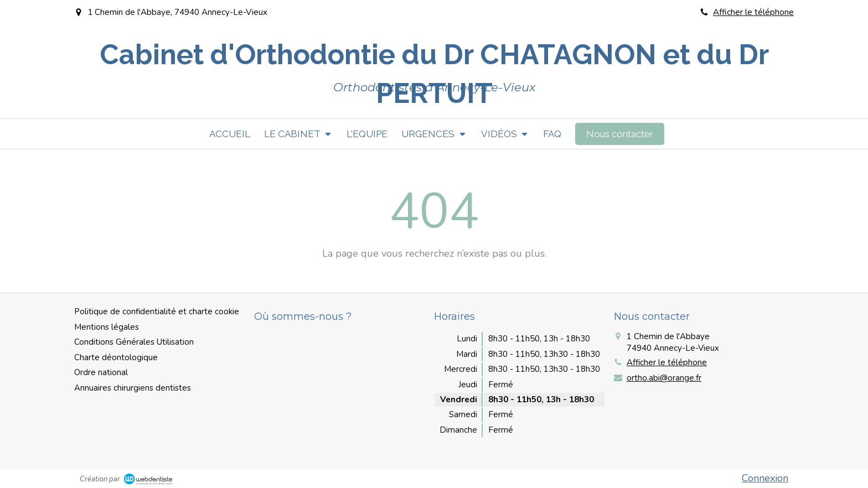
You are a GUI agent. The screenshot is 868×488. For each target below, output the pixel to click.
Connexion (765, 478)
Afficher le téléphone (753, 12)
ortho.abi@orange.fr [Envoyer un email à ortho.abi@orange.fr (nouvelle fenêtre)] (664, 378)
